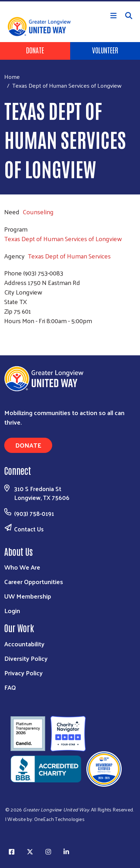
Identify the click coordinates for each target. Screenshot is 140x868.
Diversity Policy (26, 658)
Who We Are (22, 567)
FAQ (10, 687)
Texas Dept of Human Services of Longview (63, 238)
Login (12, 610)
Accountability (24, 644)
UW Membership (28, 596)
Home (12, 77)
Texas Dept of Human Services (69, 256)
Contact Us (29, 529)
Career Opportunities (34, 581)
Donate (35, 50)
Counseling (38, 212)
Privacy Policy (23, 673)
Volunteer (105, 50)
